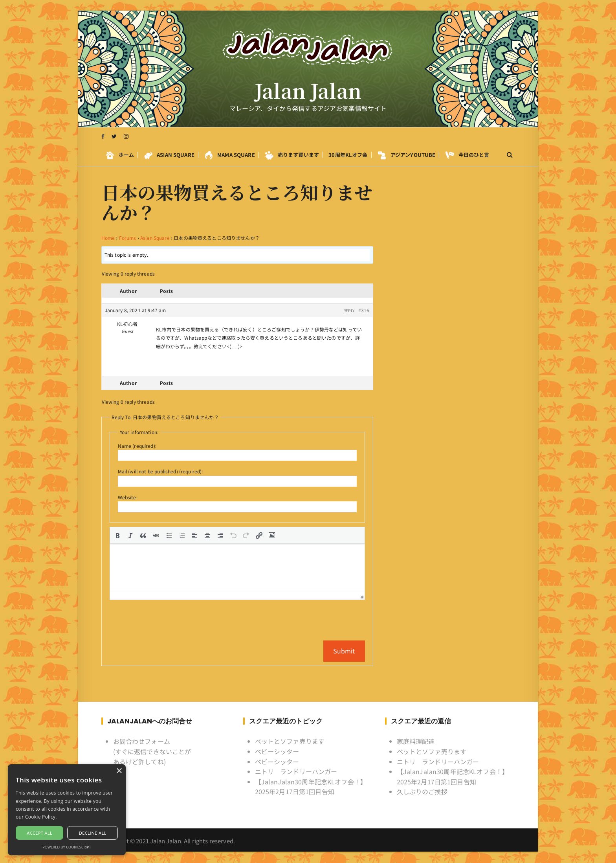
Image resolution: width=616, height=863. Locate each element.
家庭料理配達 (416, 741)
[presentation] (117, 535)
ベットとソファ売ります (290, 741)
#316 (364, 310)
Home (108, 238)
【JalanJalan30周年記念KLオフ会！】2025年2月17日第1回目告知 (311, 786)
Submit (344, 650)
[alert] (67, 810)
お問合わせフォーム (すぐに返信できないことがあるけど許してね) (152, 751)
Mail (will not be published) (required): (160, 471)
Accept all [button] (39, 833)
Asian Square (155, 238)
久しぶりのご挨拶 (422, 791)
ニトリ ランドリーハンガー (296, 771)
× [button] (119, 771)
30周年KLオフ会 (348, 155)
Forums (128, 238)
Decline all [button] (93, 833)
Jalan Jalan (308, 91)
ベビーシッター (277, 751)
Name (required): (137, 446)
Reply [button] (349, 310)
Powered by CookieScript (67, 847)
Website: (128, 497)
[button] (117, 535)
